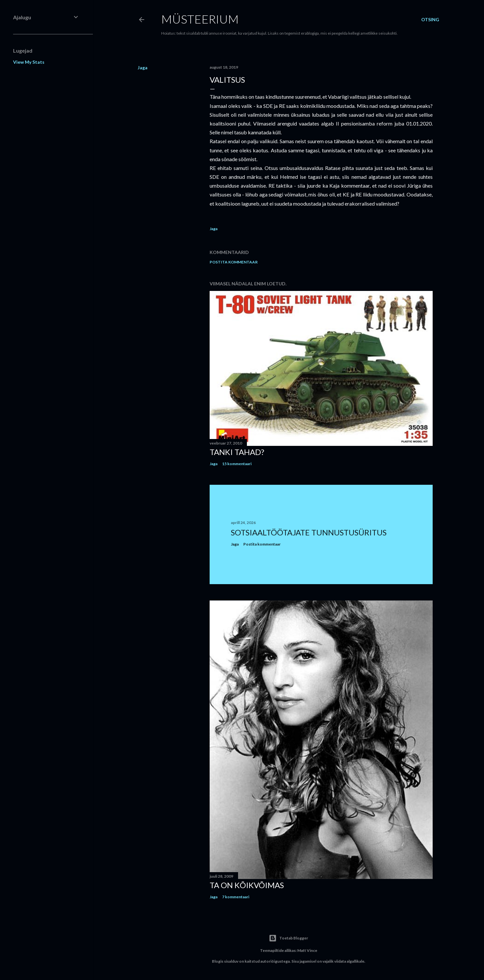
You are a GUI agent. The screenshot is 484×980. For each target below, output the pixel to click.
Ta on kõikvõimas (247, 885)
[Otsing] (430, 20)
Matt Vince (307, 950)
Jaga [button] (143, 68)
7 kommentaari (236, 897)
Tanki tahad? (237, 452)
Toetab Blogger (288, 938)
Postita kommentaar (234, 262)
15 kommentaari (237, 464)
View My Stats (29, 62)
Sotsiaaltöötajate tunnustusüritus (309, 532)
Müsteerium (200, 19)
